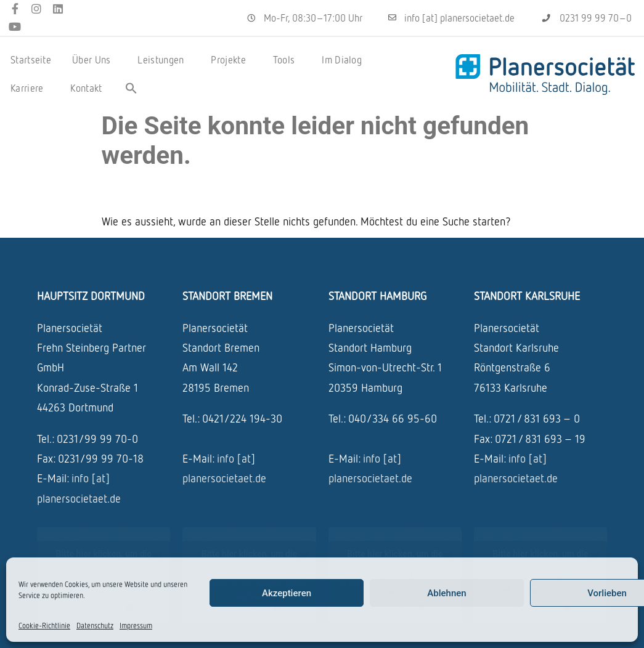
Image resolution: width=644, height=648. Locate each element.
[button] (131, 88)
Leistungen (164, 60)
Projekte (231, 60)
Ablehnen (446, 593)
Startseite (31, 60)
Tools (287, 60)
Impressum (136, 626)
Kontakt (86, 88)
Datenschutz (95, 626)
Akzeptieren (287, 593)
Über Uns (94, 60)
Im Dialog (345, 60)
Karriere (30, 88)
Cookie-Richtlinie (44, 626)
